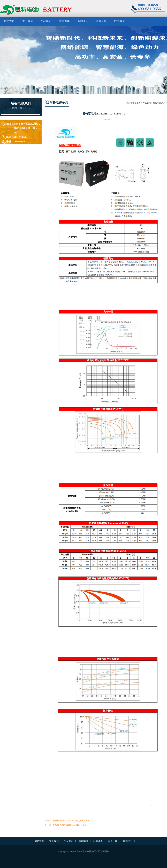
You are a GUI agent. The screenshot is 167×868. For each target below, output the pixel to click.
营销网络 (64, 21)
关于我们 (28, 21)
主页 (139, 103)
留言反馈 (101, 21)
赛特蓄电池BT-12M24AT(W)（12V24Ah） (71, 820)
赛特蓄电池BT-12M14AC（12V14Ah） (70, 825)
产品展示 (46, 21)
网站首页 (9, 21)
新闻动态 (83, 21)
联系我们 (120, 21)
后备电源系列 (159, 103)
